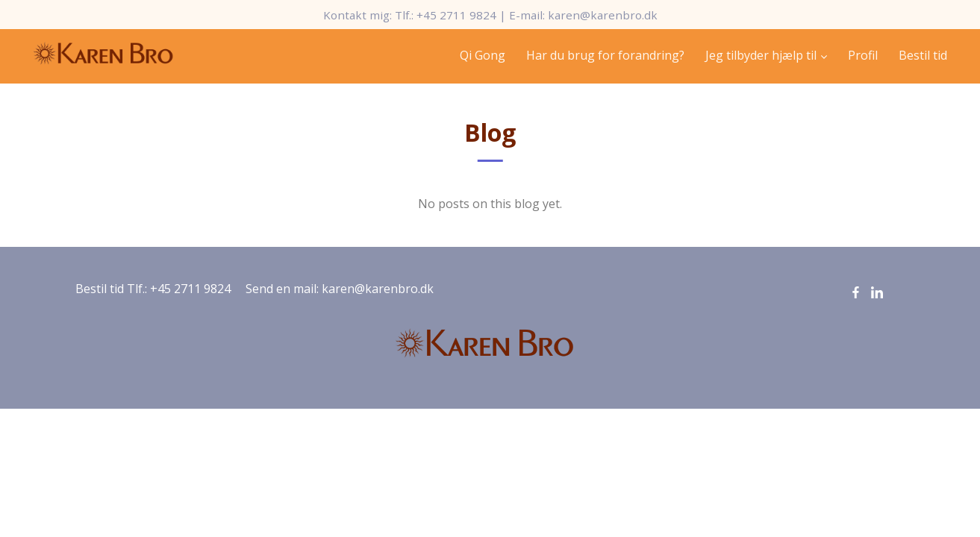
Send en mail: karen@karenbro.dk (340, 289)
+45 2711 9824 (456, 15)
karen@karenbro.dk (603, 15)
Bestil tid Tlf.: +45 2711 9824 (153, 289)
